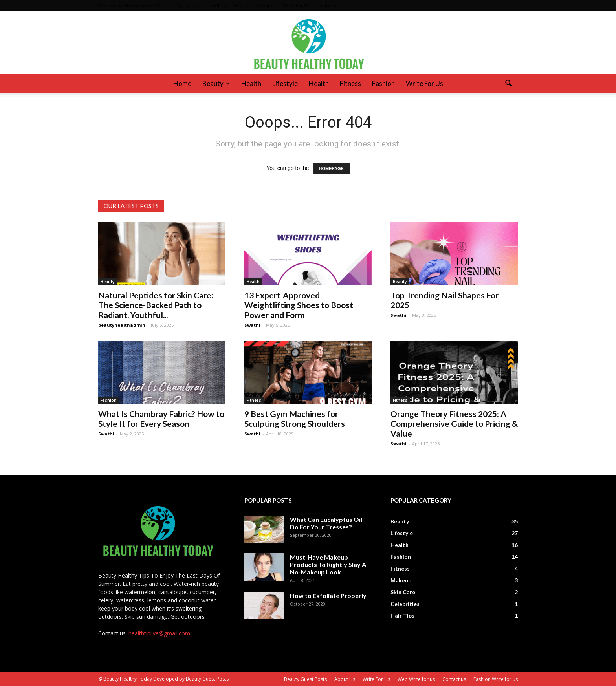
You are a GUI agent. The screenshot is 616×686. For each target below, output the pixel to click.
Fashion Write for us (496, 679)
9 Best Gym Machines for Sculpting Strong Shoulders (295, 419)
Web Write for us (416, 679)
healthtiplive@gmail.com (159, 633)
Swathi (252, 325)
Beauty (216, 83)
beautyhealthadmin (122, 325)
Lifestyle (285, 83)
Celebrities (405, 604)
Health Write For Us (229, 5)
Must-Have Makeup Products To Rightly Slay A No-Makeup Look (328, 564)
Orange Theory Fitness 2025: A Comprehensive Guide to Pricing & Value (454, 423)
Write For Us (296, 5)
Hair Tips (402, 616)
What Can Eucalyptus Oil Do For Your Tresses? (326, 523)
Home (182, 83)
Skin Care (403, 592)
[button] (508, 84)
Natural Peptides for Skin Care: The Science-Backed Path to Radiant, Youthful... (156, 305)
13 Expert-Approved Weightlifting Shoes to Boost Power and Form (299, 305)
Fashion (383, 83)
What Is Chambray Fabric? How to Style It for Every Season (161, 419)
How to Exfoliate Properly (328, 595)
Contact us (328, 5)
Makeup (401, 580)
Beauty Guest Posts (305, 679)
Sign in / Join (190, 5)
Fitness (350, 83)
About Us (266, 5)
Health (251, 83)
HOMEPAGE (331, 168)
